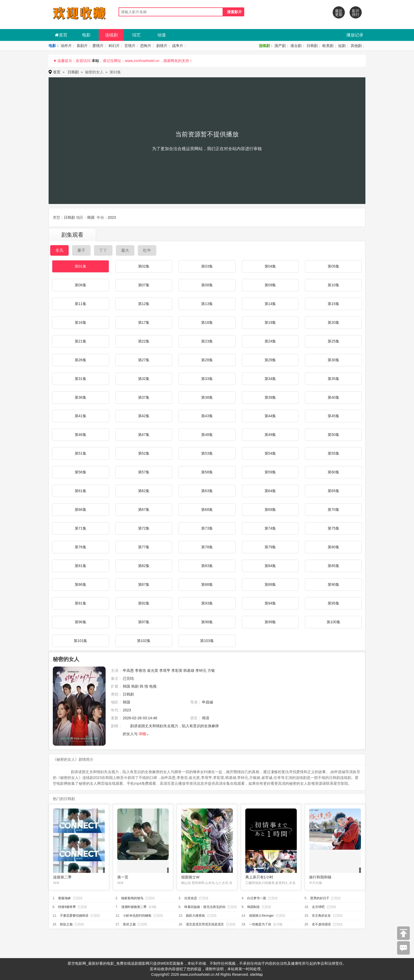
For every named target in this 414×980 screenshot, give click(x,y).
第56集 (81, 472)
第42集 (144, 416)
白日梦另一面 (257, 898)
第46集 (81, 435)
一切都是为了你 (260, 924)
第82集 (144, 566)
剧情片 (162, 46)
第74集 (270, 528)
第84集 (270, 566)
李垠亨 (165, 670)
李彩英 (177, 670)
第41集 (81, 416)
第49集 (270, 435)
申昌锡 (208, 702)
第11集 (81, 304)
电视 (153, 686)
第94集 (270, 603)
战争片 (178, 46)
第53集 (207, 453)
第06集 (81, 285)
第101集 (80, 641)
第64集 (270, 491)
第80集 (333, 547)
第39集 (270, 397)
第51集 (81, 453)
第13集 (207, 304)
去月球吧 (318, 907)
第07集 (144, 285)
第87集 (144, 584)
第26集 (81, 360)
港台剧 (296, 46)
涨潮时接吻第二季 (134, 907)
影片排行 (356, 13)
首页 (61, 35)
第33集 (207, 379)
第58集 (207, 472)
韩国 (91, 217)
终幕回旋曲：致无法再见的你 (205, 907)
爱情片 (98, 46)
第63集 (207, 491)
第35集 (333, 379)
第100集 (333, 622)
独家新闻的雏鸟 (132, 898)
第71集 (81, 528)
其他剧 (356, 46)
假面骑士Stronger (261, 916)
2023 (112, 217)
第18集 (207, 322)
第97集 (144, 622)
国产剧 (280, 46)
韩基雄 (189, 670)
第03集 (207, 266)
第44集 (270, 416)
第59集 (270, 472)
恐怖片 (146, 46)
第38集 (207, 397)
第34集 (270, 379)
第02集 (144, 266)
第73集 (207, 528)
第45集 (333, 416)
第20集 (333, 322)
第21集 (81, 341)
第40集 (333, 397)
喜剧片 (82, 46)
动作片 (66, 46)
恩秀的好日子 (320, 898)
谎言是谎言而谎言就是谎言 (205, 924)
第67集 (144, 510)
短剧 (342, 46)
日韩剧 (312, 46)
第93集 (207, 603)
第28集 (207, 360)
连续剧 (111, 35)
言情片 (130, 46)
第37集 (144, 397)
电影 (86, 35)
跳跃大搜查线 (195, 916)
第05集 (333, 266)
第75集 (333, 528)
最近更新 (339, 13)
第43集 (207, 416)
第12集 (144, 304)
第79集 (270, 547)
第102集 (144, 641)
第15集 (333, 304)
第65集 (333, 491)
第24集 (270, 341)
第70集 (333, 510)
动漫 (162, 35)
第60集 (333, 472)
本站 (95, 61)
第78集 (207, 547)
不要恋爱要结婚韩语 (74, 916)
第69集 (270, 510)
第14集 (270, 304)
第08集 (207, 285)
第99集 (270, 622)
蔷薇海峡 (64, 898)
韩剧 (135, 686)
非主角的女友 (321, 916)
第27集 (144, 360)
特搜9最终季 (67, 907)
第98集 (207, 622)
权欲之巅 (66, 924)
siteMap (256, 974)
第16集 (81, 322)
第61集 (81, 491)
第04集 (270, 266)
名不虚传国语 (321, 924)
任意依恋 (191, 898)
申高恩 (128, 670)
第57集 (144, 472)
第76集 (81, 547)
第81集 (81, 566)
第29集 (270, 360)
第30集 (333, 360)
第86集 (81, 584)
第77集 (144, 547)
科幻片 (114, 46)
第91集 (81, 603)
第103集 (207, 641)
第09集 (270, 285)
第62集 (144, 491)
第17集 (144, 322)
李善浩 (140, 670)
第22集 (144, 341)
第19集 (270, 322)
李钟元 (201, 670)
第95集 (333, 603)
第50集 (333, 435)
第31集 (81, 379)
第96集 (81, 622)
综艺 (137, 35)
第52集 (144, 453)
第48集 (207, 435)
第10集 (333, 285)
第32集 (144, 379)
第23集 (207, 341)
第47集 (144, 435)
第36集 (81, 397)
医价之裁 (129, 924)
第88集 (207, 584)
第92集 (144, 603)
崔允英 (153, 670)
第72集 (144, 528)
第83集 (207, 566)
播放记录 (355, 35)
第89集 (270, 584)
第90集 (333, 584)
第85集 (333, 566)
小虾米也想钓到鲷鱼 (137, 916)
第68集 (207, 510)
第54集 (270, 453)
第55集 (333, 453)
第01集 (81, 266)
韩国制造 (253, 907)
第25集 (333, 341)
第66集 (81, 510)
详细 (142, 734)
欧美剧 (328, 46)
